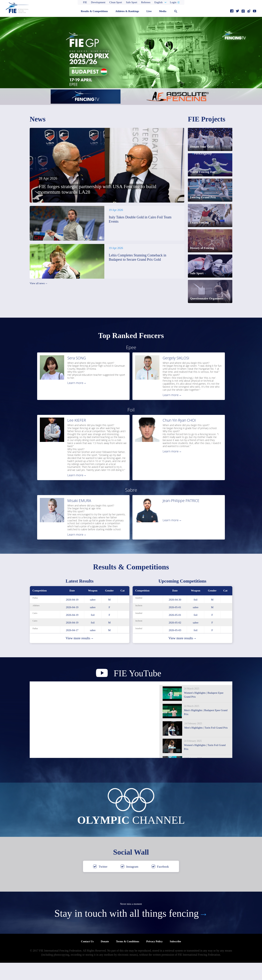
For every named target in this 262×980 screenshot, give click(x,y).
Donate (105, 959)
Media (163, 11)
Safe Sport (132, 2)
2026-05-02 (175, 640)
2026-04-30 (175, 617)
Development (98, 2)
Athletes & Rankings (127, 11)
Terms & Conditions (128, 959)
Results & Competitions (94, 11)
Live (149, 11)
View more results (80, 655)
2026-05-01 (175, 625)
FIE (85, 2)
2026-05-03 (175, 647)
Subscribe (175, 959)
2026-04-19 (72, 617)
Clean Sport (116, 2)
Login (173, 2)
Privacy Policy (154, 959)
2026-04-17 (72, 647)
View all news (39, 283)
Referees (146, 2)
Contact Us (87, 959)
